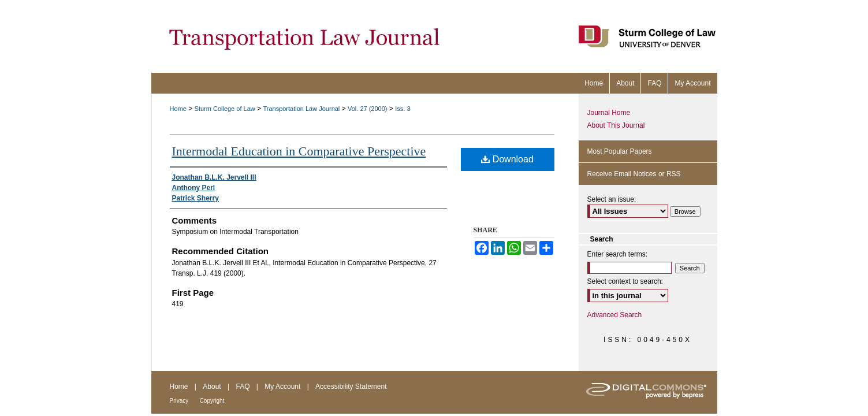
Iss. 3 (403, 109)
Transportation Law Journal (301, 109)
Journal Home (609, 113)
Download (507, 159)
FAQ (243, 387)
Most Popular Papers (620, 151)
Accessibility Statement (351, 387)
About (212, 387)
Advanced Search (615, 315)
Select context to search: (625, 281)
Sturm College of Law (225, 109)
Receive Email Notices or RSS (634, 174)
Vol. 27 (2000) (368, 109)
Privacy (179, 401)
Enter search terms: (618, 254)
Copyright (212, 401)
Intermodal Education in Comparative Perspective (299, 151)
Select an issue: (612, 199)
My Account (282, 387)
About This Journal (616, 125)
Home (178, 109)
